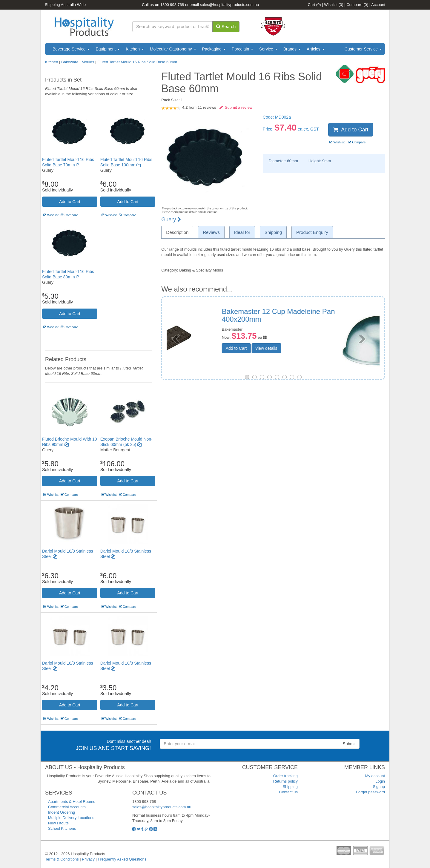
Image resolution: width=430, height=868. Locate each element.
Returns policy (285, 781)
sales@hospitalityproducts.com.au (229, 5)
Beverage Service (71, 49)
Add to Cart (70, 202)
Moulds (88, 62)
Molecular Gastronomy (173, 49)
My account (375, 776)
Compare (357, 5)
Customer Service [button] (363, 49)
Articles (316, 49)
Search (226, 26)
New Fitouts (58, 823)
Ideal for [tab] (242, 232)
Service (268, 49)
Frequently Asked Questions (122, 859)
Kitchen (135, 49)
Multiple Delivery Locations (71, 818)
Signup (379, 787)
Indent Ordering (62, 812)
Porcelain (242, 49)
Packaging (214, 49)
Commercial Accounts (67, 807)
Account (378, 5)
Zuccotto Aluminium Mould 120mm (314, 311)
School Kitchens (62, 828)
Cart (314, 5)
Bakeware (70, 62)
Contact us (288, 792)
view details (304, 340)
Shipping (290, 787)
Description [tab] (177, 232)
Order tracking (285, 776)
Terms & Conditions (62, 859)
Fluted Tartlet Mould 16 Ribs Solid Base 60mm (137, 62)
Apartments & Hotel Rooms (72, 802)
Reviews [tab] (211, 232)
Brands (292, 49)
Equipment (108, 49)
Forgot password (370, 792)
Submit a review (236, 107)
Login (380, 781)
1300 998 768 (172, 5)
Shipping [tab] (273, 232)
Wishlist (334, 5)
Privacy (88, 859)
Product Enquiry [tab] (312, 232)
